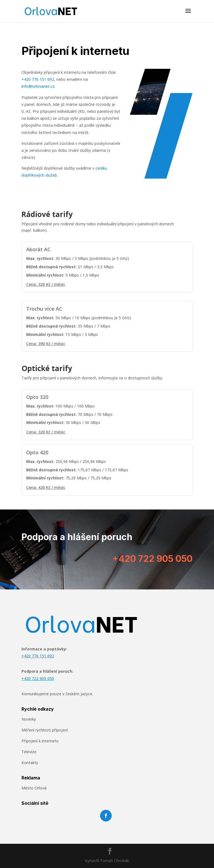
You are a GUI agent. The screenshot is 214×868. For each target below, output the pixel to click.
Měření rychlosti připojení (45, 730)
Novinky (29, 719)
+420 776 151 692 (38, 79)
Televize (29, 752)
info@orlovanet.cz (38, 86)
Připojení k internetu (40, 741)
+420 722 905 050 (152, 559)
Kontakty (30, 763)
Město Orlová (34, 788)
